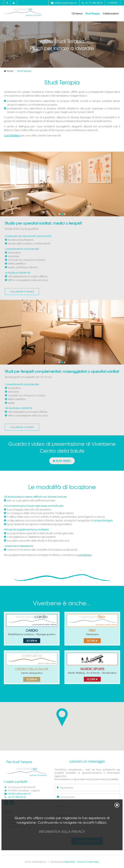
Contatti (113, 3)
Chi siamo (77, 13)
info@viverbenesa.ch (64, 3)
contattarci (85, 555)
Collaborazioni (111, 13)
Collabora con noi (22, 292)
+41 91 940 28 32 (92, 3)
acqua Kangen (103, 520)
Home (9, 71)
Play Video (62, 461)
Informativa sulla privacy (62, 832)
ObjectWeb (70, 862)
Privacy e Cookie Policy (88, 862)
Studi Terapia (93, 13)
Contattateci (12, 135)
